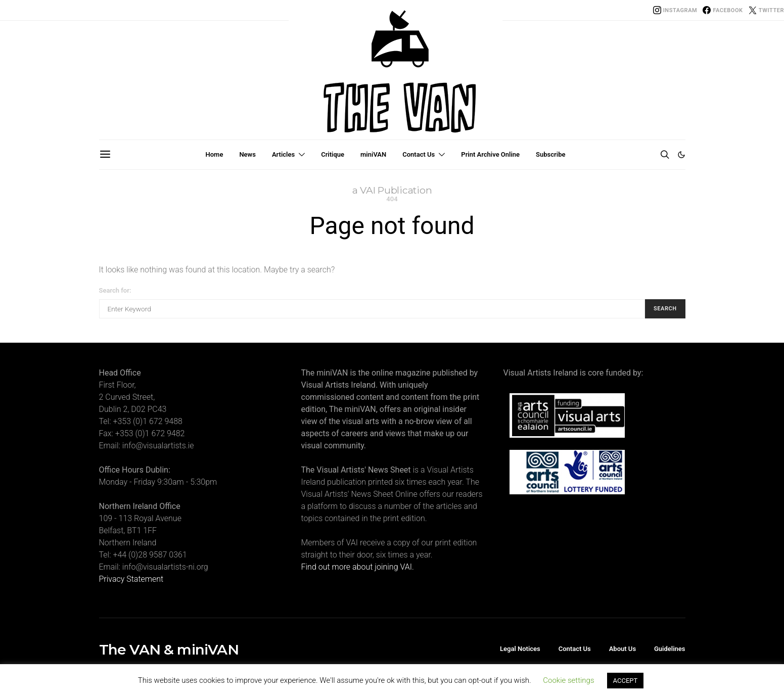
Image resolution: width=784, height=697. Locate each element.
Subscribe (550, 154)
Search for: (115, 290)
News (247, 154)
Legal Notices (520, 649)
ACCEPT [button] (626, 681)
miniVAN (373, 154)
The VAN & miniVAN (169, 649)
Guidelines (670, 649)
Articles (283, 154)
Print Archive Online (490, 154)
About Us (622, 649)
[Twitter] (766, 10)
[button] (681, 155)
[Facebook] (723, 10)
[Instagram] (675, 10)
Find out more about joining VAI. (358, 567)
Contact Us (419, 154)
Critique (333, 154)
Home (215, 154)
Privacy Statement (131, 579)
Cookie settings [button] (568, 680)
